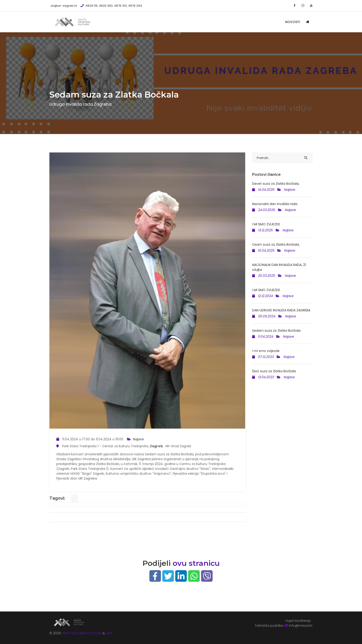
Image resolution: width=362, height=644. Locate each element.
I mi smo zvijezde (266, 351)
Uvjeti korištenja (298, 621)
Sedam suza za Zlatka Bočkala (276, 331)
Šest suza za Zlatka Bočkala (274, 371)
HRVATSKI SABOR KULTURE (82, 633)
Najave (138, 439)
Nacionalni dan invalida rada (275, 204)
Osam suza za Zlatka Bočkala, (276, 244)
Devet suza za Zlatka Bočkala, (276, 184)
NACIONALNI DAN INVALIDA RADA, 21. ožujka (279, 267)
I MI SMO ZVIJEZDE (266, 224)
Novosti (293, 22)
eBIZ (109, 633)
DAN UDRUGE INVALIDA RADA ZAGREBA (281, 310)
